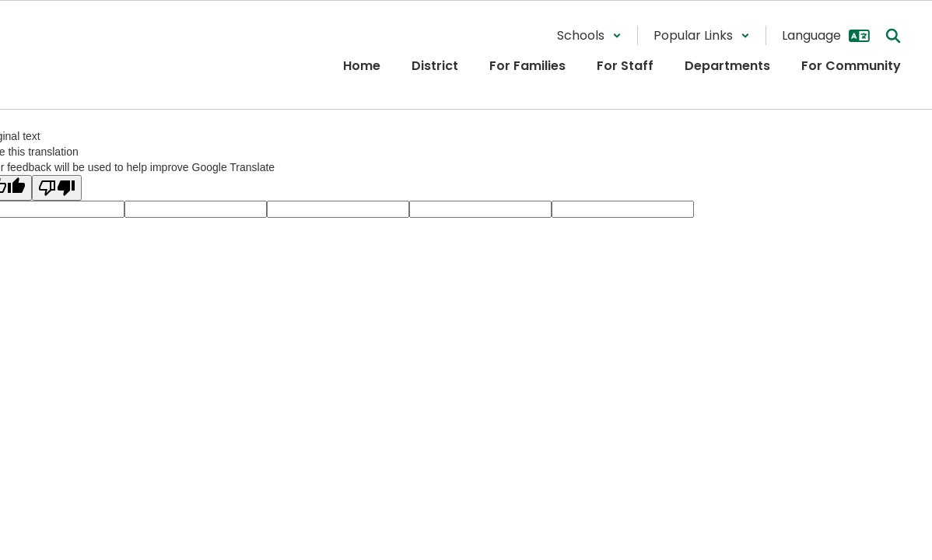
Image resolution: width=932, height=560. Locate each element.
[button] (589, 35)
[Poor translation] (57, 188)
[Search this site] (893, 36)
